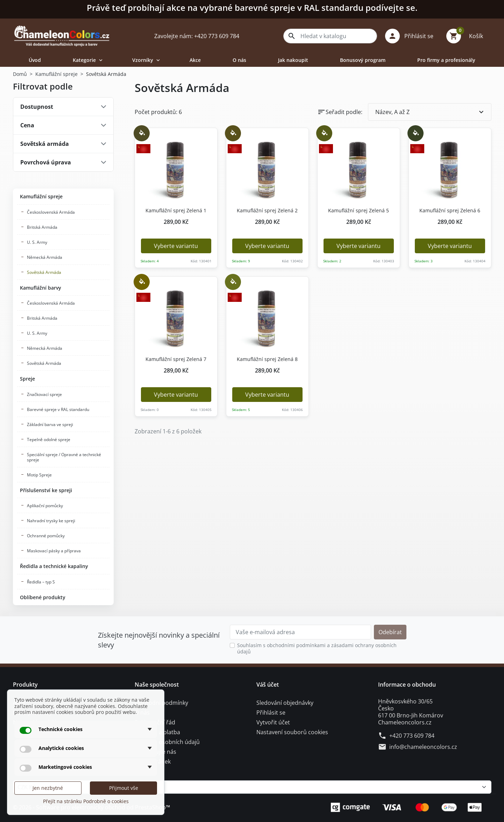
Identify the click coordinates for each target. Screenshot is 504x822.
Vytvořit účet (273, 722)
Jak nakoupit (293, 60)
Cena (27, 125)
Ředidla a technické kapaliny (54, 566)
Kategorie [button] (88, 60)
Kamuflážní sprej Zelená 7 (174, 359)
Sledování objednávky (285, 703)
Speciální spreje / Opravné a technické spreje (64, 457)
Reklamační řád (155, 722)
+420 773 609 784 (412, 736)
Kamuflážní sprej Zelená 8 (265, 359)
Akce (195, 60)
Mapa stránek (153, 761)
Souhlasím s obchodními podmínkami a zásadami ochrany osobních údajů (317, 648)
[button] (412, 36)
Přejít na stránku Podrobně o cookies (86, 801)
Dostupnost (37, 107)
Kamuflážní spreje (41, 196)
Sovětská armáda (45, 144)
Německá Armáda (45, 257)
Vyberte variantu (176, 246)
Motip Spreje (39, 475)
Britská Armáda (42, 227)
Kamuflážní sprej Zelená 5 (356, 211)
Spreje (27, 379)
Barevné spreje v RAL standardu (58, 409)
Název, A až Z (430, 112)
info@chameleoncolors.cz (423, 747)
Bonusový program (363, 60)
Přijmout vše (124, 788)
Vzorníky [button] (147, 60)
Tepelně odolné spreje (49, 440)
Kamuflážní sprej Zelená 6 (448, 211)
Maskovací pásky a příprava (54, 551)
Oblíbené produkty (43, 597)
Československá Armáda (51, 212)
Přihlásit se (271, 713)
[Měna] (252, 787)
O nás (239, 60)
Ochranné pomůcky (46, 536)
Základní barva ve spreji (50, 424)
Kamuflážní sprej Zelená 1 (174, 211)
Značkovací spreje (44, 394)
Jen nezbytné (48, 788)
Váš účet (268, 685)
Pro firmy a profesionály (446, 60)
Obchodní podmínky (161, 703)
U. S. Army (37, 242)
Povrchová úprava (46, 162)
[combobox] (330, 36)
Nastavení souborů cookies (292, 732)
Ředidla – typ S (41, 582)
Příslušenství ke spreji (46, 490)
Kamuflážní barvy (41, 288)
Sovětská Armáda (44, 272)
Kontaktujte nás (155, 752)
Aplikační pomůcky (45, 506)
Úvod (35, 60)
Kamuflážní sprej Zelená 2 (265, 211)
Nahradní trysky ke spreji (51, 521)
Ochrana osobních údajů (167, 742)
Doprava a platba (157, 732)
